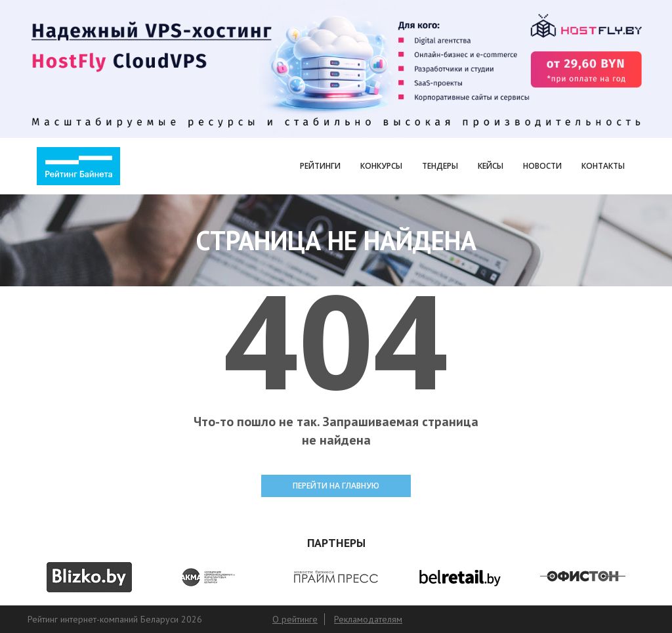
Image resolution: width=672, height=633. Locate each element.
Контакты (603, 166)
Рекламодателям (368, 619)
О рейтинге (295, 619)
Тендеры (440, 166)
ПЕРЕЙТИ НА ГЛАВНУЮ (336, 486)
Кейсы (491, 166)
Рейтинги (320, 166)
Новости (542, 166)
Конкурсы (381, 166)
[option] (89, 577)
